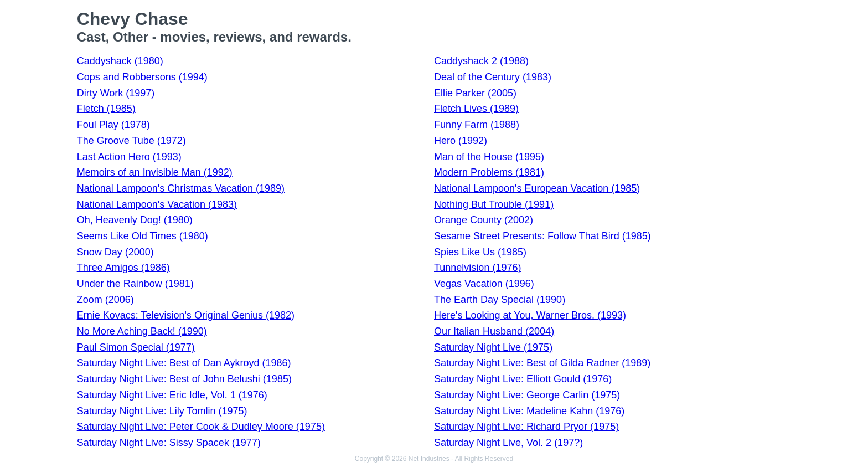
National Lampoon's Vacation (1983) (157, 204)
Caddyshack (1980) (120, 61)
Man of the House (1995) (489, 157)
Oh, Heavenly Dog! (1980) (135, 220)
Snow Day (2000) (115, 252)
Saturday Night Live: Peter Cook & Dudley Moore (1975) (201, 427)
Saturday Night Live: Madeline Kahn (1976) (529, 411)
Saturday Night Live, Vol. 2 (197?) (508, 443)
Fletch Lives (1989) (476, 109)
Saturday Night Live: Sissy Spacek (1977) (169, 443)
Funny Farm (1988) (477, 125)
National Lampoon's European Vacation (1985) (537, 188)
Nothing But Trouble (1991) (494, 204)
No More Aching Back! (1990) (142, 331)
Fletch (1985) (106, 109)
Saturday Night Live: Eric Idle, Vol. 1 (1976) (172, 395)
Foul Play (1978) (113, 125)
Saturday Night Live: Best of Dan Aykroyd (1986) (184, 363)
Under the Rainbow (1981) (135, 284)
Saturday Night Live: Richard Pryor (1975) (526, 427)
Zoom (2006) (105, 300)
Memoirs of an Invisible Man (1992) (155, 172)
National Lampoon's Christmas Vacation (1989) (181, 188)
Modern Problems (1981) (489, 172)
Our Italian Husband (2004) (494, 331)
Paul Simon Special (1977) (136, 347)
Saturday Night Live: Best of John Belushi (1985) (184, 379)
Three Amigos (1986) (123, 268)
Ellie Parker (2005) (475, 93)
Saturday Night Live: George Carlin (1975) (527, 395)
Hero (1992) (461, 141)
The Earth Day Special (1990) (500, 300)
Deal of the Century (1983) (493, 77)
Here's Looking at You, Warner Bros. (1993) (530, 315)
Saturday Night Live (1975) (493, 347)
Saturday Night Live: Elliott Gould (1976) (523, 379)
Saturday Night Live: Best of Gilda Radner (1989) (542, 363)
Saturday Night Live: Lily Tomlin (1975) (162, 411)
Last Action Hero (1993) (129, 157)
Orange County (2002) (484, 220)
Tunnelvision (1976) (477, 268)
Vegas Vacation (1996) (484, 284)
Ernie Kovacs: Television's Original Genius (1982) (186, 315)
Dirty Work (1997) (116, 93)
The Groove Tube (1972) (131, 141)
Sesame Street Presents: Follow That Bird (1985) (542, 236)
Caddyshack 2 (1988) (481, 61)
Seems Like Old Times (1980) (143, 236)
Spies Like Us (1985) (480, 252)
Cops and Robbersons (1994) (142, 77)
